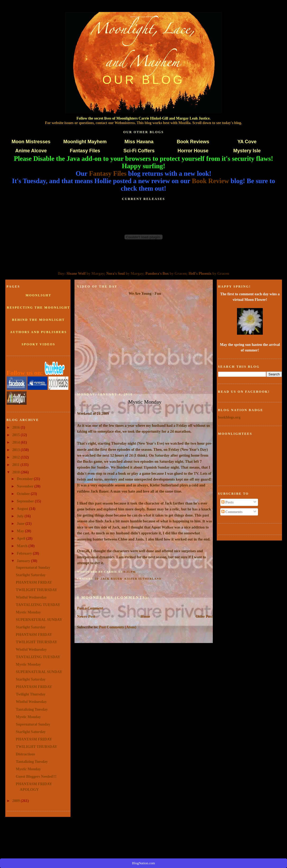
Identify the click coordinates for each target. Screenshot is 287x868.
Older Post (204, 616)
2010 (16, 472)
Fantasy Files (85, 151)
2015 (16, 435)
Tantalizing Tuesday (32, 709)
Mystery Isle (247, 151)
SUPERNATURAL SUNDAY (39, 620)
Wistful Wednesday (31, 597)
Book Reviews (193, 142)
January (24, 561)
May (21, 531)
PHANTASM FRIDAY (34, 582)
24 (97, 579)
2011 (16, 465)
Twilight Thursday (31, 694)
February (25, 553)
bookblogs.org (229, 417)
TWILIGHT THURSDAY (37, 590)
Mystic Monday (28, 612)
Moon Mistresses (31, 142)
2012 (16, 457)
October (24, 494)
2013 (16, 450)
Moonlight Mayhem (85, 142)
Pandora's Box (157, 273)
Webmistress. (125, 123)
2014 (16, 442)
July (21, 516)
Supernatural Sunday (33, 567)
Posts (228, 502)
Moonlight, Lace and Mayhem (143, 17)
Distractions (26, 754)
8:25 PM (130, 572)
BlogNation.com (143, 863)
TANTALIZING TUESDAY (38, 605)
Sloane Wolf (76, 273)
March (23, 546)
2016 (16, 427)
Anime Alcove (31, 151)
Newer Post (86, 616)
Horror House (193, 151)
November (26, 486)
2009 (16, 801)
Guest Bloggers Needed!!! (36, 776)
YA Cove (247, 142)
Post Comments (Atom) (118, 627)
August (23, 509)
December (25, 479)
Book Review (210, 181)
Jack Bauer (111, 579)
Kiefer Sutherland (143, 579)
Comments (232, 512)
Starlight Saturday (31, 575)
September (26, 501)
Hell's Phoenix (200, 273)
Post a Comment (90, 608)
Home (145, 616)
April (21, 538)
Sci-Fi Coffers (139, 151)
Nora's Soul (115, 273)
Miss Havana (139, 142)
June (21, 523)
